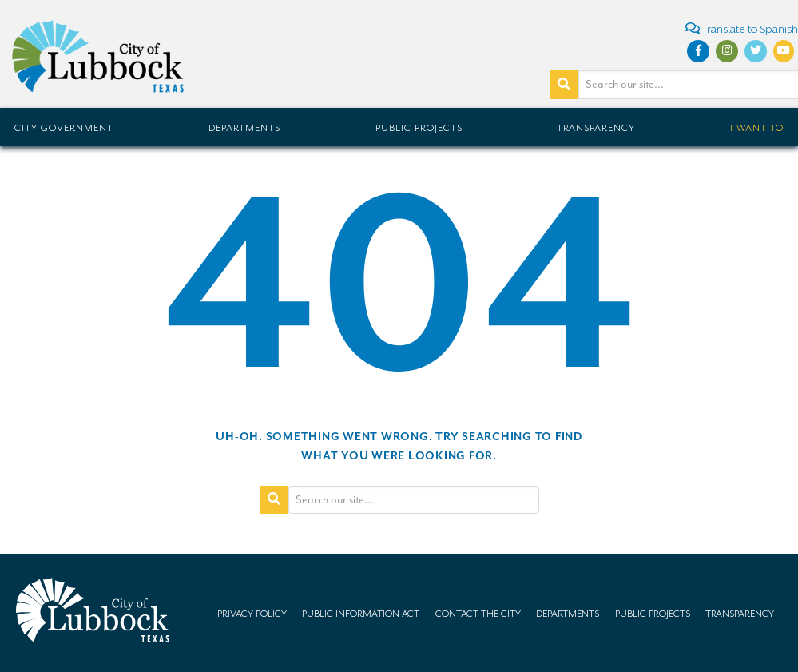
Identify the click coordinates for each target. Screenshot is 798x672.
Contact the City (478, 614)
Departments (244, 128)
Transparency (596, 128)
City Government (64, 128)
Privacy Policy (252, 614)
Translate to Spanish (742, 28)
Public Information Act (361, 614)
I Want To (757, 128)
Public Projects (419, 128)
